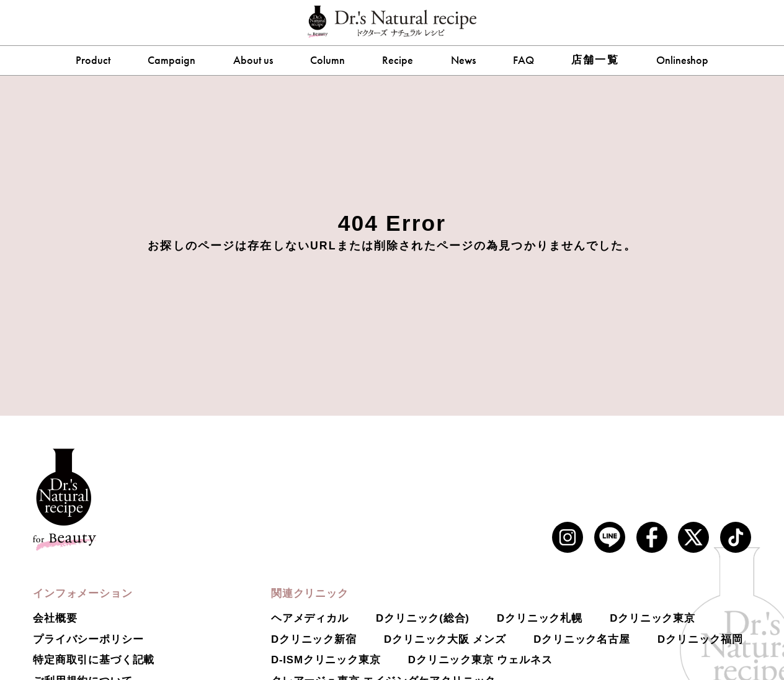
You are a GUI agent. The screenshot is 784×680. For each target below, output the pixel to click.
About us (253, 60)
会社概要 (55, 618)
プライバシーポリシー (88, 639)
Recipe (398, 60)
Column (327, 60)
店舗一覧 (595, 60)
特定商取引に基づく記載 (94, 660)
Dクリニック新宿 (314, 639)
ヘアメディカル (310, 618)
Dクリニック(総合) (423, 618)
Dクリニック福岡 (700, 639)
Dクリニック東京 (653, 618)
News (463, 60)
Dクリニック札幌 (540, 618)
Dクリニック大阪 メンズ (445, 639)
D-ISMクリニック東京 (326, 660)
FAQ (523, 60)
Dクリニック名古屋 (582, 639)
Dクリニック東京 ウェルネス (480, 660)
